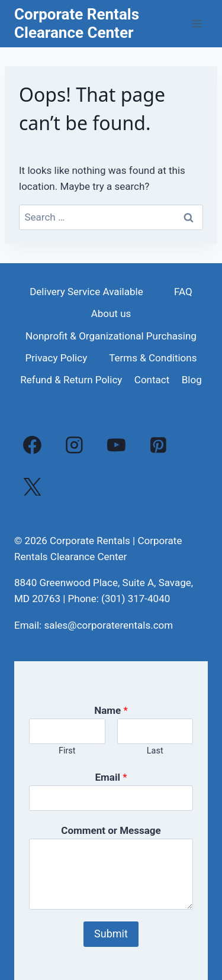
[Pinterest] (158, 445)
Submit (111, 934)
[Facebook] (33, 445)
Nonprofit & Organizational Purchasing (111, 336)
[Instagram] (75, 445)
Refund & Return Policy (71, 380)
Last (155, 751)
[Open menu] (197, 23)
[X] (33, 487)
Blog (192, 380)
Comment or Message (111, 830)
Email (111, 777)
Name (111, 710)
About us (111, 313)
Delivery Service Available (86, 292)
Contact (152, 380)
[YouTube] (117, 445)
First (67, 751)
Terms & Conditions (153, 358)
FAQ (183, 292)
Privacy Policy (57, 358)
